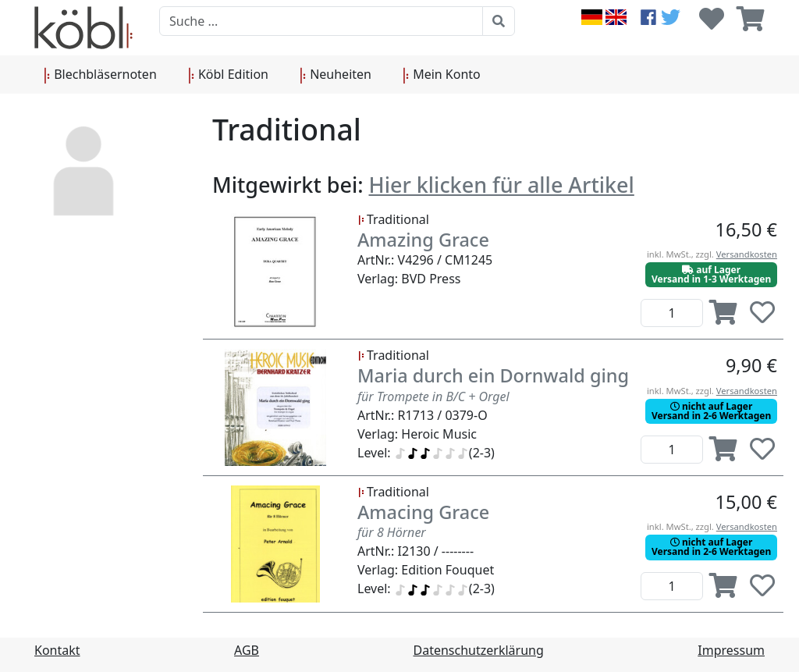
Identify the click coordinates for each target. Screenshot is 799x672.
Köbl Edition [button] (228, 75)
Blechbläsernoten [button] (100, 75)
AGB (247, 650)
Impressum (731, 650)
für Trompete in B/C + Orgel (433, 396)
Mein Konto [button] (442, 75)
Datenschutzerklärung (479, 650)
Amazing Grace (423, 240)
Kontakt (57, 650)
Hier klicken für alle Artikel (502, 185)
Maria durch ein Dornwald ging (493, 375)
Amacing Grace (423, 512)
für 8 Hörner (392, 532)
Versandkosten (747, 254)
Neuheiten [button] (336, 75)
